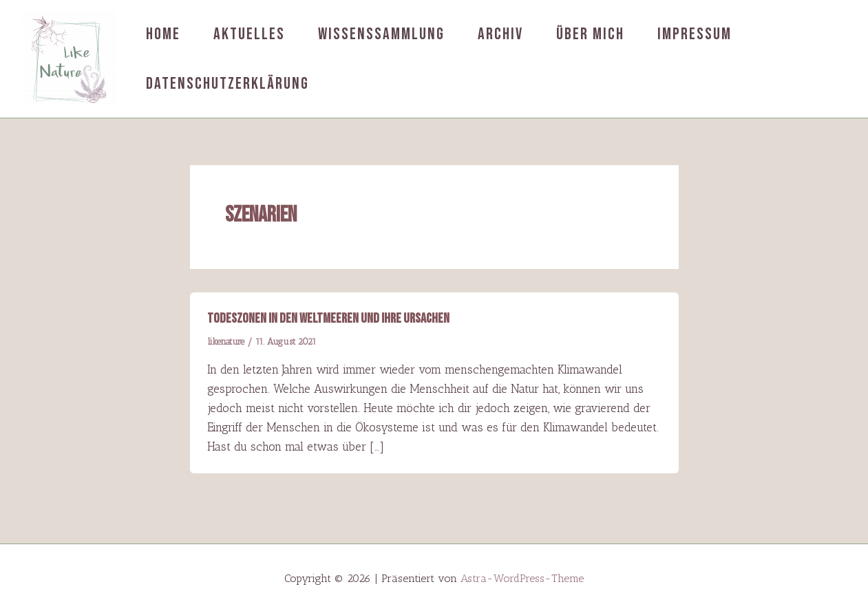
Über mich (590, 34)
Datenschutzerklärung (227, 84)
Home (163, 34)
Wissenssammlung (381, 34)
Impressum (695, 34)
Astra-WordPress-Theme (522, 578)
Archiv (500, 34)
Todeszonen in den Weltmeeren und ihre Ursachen (328, 319)
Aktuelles (249, 34)
